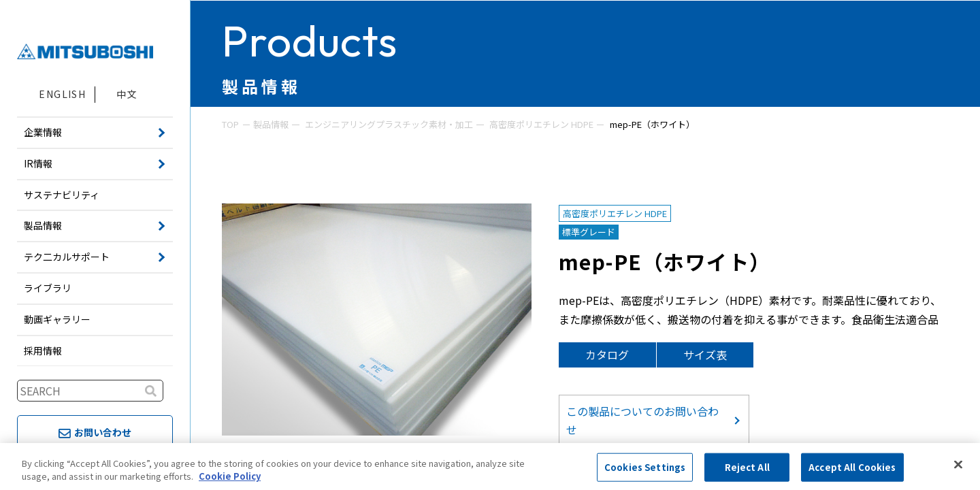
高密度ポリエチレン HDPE (541, 124)
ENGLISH (62, 94)
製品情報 (271, 124)
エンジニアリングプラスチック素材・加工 (389, 124)
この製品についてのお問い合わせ (642, 420)
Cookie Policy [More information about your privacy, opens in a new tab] (230, 476)
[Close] (958, 465)
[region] (490, 467)
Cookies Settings (645, 467)
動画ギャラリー (57, 319)
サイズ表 (705, 355)
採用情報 (43, 350)
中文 (127, 94)
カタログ (607, 355)
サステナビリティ (62, 195)
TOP (230, 124)
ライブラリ (48, 288)
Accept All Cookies (852, 467)
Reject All (747, 467)
